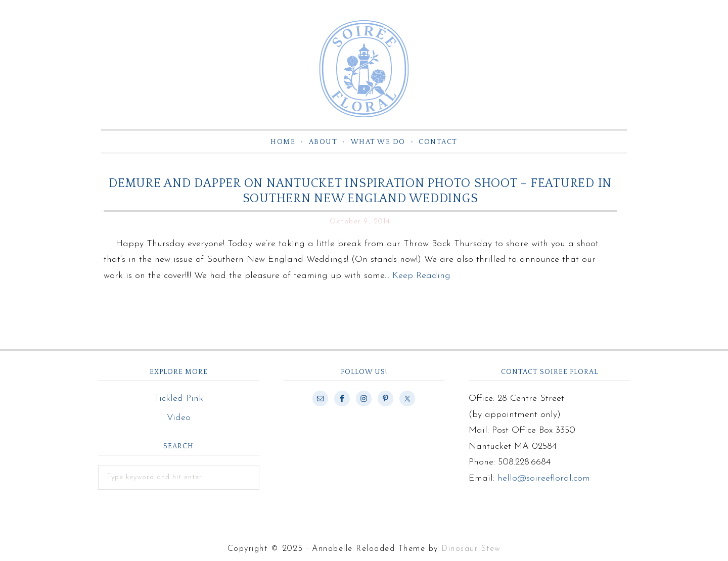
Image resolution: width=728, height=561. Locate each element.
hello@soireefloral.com (544, 478)
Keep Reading (421, 276)
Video (179, 418)
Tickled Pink (179, 399)
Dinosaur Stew (471, 549)
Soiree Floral (364, 69)
